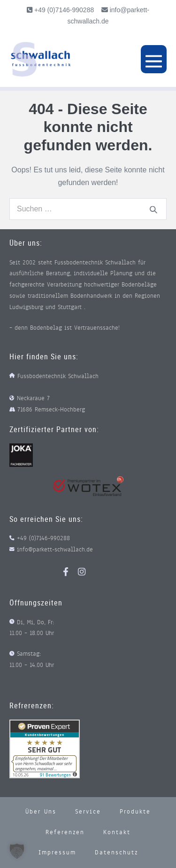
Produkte (135, 812)
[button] (17, 851)
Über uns (41, 812)
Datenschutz (116, 852)
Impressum (57, 852)
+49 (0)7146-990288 (63, 10)
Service (88, 812)
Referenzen (65, 832)
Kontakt (117, 832)
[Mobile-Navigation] (154, 59)
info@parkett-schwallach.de (55, 550)
